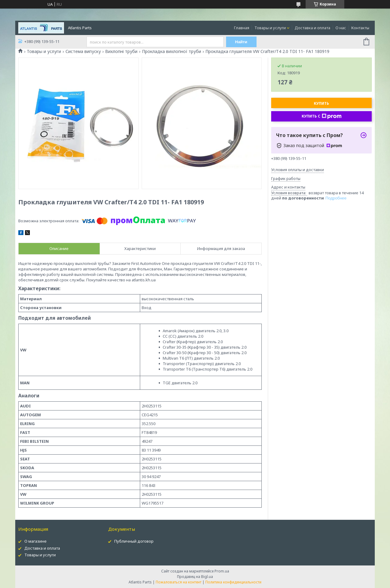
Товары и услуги (270, 28)
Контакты (360, 28)
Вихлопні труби (121, 51)
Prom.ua (222, 571)
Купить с (322, 116)
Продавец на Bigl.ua (195, 577)
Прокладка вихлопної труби (172, 51)
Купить (321, 103)
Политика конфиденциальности (233, 582)
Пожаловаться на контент (179, 582)
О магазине (35, 541)
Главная (242, 28)
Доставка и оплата (312, 28)
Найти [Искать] (241, 42)
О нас (341, 28)
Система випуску (83, 51)
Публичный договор (134, 541)
